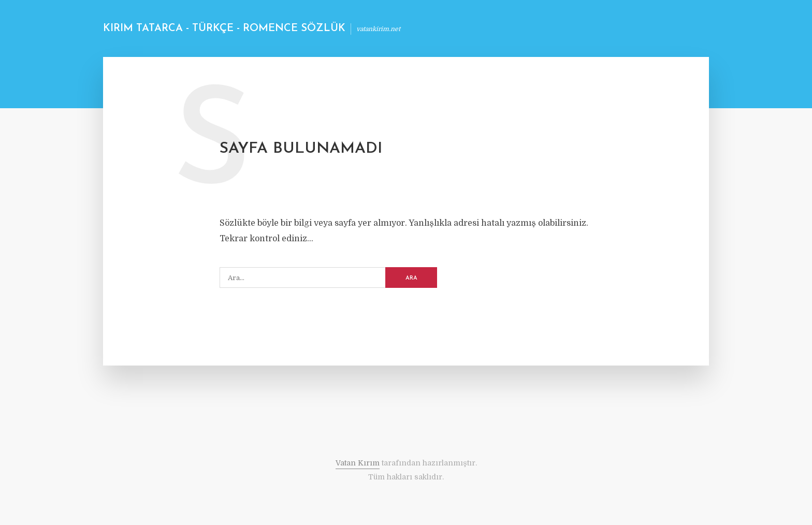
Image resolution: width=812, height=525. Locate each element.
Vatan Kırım (358, 463)
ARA (411, 278)
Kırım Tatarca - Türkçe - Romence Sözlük (224, 28)
